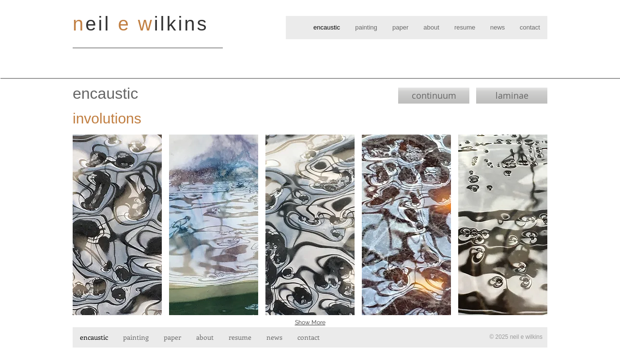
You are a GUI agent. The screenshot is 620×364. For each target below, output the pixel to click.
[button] (117, 225)
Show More (310, 322)
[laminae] (512, 96)
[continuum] (434, 96)
